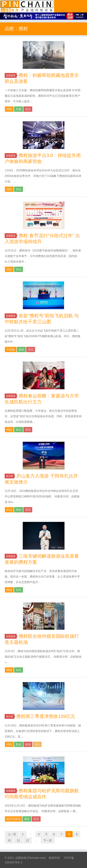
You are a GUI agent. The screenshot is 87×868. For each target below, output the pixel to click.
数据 (19, 744)
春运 (19, 430)
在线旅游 (11, 75)
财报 (28, 744)
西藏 (19, 109)
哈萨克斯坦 (13, 819)
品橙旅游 (27, 6)
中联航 (11, 350)
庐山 (9, 510)
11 (18, 841)
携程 (9, 109)
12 (27, 841)
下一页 (48, 841)
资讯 (28, 109)
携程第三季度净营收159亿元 (46, 716)
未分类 (10, 476)
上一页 (12, 834)
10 (9, 841)
